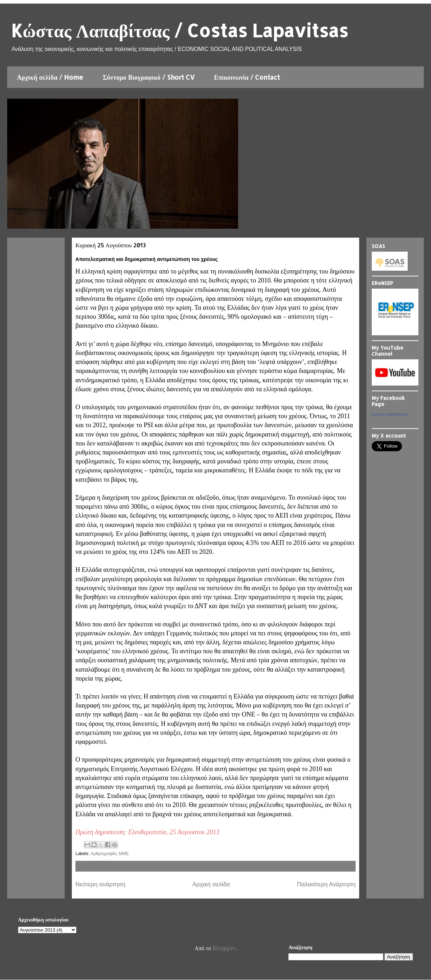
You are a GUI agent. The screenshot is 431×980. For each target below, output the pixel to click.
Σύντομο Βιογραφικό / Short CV (149, 77)
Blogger (224, 948)
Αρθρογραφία (103, 854)
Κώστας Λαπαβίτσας (390, 414)
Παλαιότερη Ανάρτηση (326, 884)
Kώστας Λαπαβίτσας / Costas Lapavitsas (179, 30)
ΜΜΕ (124, 854)
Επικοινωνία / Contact (247, 77)
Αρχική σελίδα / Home (50, 77)
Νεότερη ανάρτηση (100, 884)
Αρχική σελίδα (211, 884)
